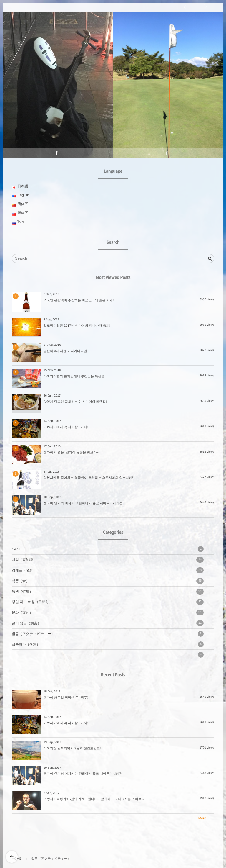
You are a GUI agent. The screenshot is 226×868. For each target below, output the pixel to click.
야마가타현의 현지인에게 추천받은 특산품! (74, 376)
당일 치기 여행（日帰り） (108, 602)
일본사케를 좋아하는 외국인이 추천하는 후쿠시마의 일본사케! (88, 478)
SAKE (108, 549)
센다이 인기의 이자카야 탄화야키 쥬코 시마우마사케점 (83, 503)
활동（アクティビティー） (108, 634)
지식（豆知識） (108, 560)
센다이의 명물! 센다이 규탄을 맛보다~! (72, 453)
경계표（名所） (108, 570)
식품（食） (108, 581)
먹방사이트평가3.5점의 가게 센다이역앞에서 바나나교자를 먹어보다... (95, 799)
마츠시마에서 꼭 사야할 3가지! (66, 427)
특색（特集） (108, 592)
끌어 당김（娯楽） (108, 623)
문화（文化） (108, 612)
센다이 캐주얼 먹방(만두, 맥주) (66, 698)
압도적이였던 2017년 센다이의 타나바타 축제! (77, 326)
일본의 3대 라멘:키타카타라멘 (65, 351)
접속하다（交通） (108, 644)
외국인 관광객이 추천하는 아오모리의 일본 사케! (79, 300)
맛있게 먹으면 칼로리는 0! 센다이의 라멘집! (75, 402)
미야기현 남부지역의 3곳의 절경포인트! (72, 749)
